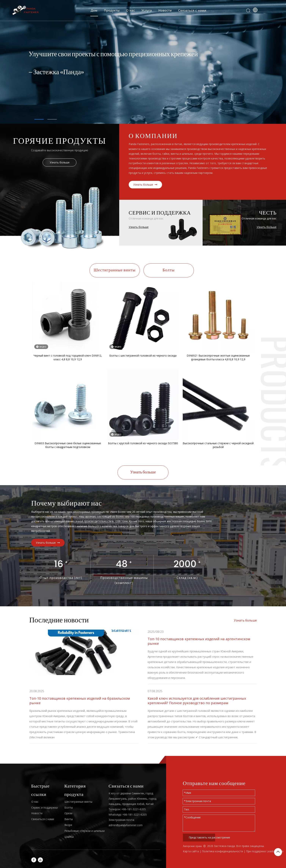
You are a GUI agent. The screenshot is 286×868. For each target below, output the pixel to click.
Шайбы (69, 837)
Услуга (147, 10)
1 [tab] (39, 119)
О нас (131, 10)
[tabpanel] (143, 62)
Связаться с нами (192, 10)
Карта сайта (191, 851)
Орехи (68, 813)
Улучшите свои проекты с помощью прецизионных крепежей (113, 55)
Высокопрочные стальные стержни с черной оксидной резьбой (218, 445)
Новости (165, 10)
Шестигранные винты (115, 270)
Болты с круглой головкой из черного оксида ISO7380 (143, 443)
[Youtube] (40, 860)
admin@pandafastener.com (126, 825)
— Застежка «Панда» (56, 73)
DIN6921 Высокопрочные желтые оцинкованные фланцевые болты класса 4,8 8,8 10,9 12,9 (218, 357)
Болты (169, 270)
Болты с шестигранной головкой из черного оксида (143, 356)
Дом (94, 10)
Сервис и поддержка (44, 808)
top (278, 852)
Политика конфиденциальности (223, 851)
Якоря (68, 825)
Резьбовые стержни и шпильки (85, 831)
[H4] (67, 215)
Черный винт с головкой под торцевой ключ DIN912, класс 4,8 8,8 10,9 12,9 (68, 357)
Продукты (112, 10)
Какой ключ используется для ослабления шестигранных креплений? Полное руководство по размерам (197, 701)
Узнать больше (60, 162)
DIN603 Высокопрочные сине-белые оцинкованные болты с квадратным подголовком (68, 445)
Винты (69, 819)
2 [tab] (52, 119)
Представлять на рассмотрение (202, 837)
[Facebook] (34, 860)
